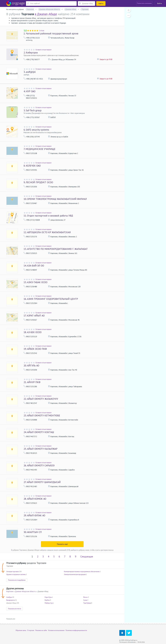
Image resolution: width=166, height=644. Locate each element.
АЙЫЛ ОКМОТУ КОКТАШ (39, 432)
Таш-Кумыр (87, 603)
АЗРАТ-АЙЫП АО (34, 316)
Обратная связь (21, 630)
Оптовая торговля (13, 572)
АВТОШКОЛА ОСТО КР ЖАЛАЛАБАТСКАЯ (47, 232)
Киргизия (10, 591)
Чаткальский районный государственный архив (51, 33)
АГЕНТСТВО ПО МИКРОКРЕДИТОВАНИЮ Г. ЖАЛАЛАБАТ (56, 249)
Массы (85, 597)
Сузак (85, 600)
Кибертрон (31, 53)
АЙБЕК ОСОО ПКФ (35, 349)
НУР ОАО (30, 91)
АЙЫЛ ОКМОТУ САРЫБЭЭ (39, 465)
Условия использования (56, 630)
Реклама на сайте (41, 630)
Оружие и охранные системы (16, 574)
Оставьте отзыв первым (43, 50)
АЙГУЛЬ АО (31, 366)
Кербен (47, 600)
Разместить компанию (144, 3)
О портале (31, 630)
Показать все (11, 619)
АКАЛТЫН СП (33, 532)
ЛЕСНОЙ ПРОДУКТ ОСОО (38, 182)
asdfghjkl (30, 72)
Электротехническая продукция (75, 574)
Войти (160, 3)
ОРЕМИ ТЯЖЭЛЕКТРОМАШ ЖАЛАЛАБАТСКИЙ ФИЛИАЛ (55, 199)
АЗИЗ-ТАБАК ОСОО (36, 282)
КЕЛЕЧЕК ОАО (32, 166)
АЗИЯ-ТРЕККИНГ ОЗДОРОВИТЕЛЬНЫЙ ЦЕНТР (51, 299)
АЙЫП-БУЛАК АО (34, 515)
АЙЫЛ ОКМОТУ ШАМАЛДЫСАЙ (42, 482)
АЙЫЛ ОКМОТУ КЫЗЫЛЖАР (41, 449)
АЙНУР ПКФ (32, 382)
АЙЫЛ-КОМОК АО (35, 499)
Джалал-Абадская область (25, 591)
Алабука (9, 597)
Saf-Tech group (33, 110)
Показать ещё (62, 544)
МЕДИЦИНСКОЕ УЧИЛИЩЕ (39, 149)
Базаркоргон (11, 600)
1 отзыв (42, 31)
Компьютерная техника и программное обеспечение (82, 572)
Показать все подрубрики (17, 580)
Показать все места (15, 609)
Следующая (87, 557)
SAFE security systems (36, 130)
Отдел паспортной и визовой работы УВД (48, 216)
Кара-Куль (48, 597)
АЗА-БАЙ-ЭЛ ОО (34, 266)
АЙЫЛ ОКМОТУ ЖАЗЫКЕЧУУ (41, 399)
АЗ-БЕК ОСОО (33, 332)
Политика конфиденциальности (76, 630)
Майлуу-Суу (49, 603)
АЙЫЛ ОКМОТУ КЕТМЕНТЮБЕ (42, 416)
